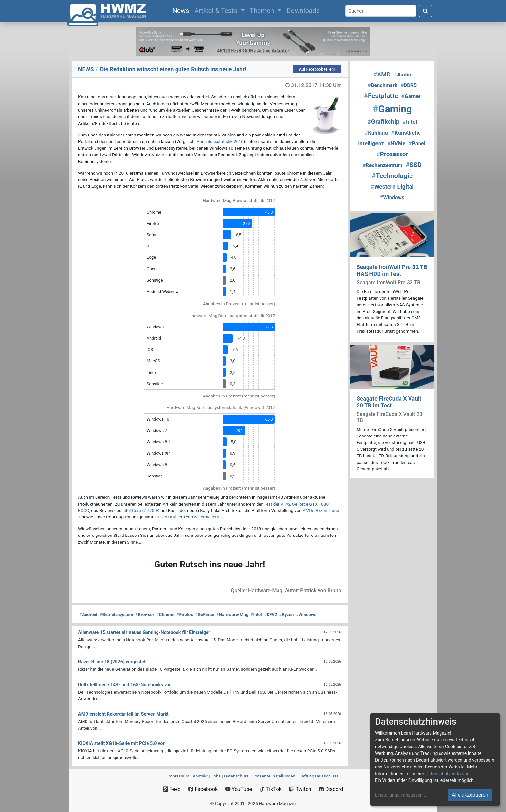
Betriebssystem (116, 614)
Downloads (303, 11)
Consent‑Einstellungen (273, 776)
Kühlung (376, 133)
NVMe (396, 143)
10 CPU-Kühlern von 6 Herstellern (187, 517)
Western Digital (392, 187)
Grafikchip (384, 121)
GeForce (205, 614)
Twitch (300, 789)
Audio (402, 75)
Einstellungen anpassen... (401, 795)
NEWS (86, 69)
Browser (145, 614)
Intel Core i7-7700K (141, 510)
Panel (417, 143)
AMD (382, 74)
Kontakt (200, 776)
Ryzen (286, 614)
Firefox (185, 614)
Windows (306, 614)
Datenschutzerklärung (447, 774)
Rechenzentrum (383, 165)
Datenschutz (236, 776)
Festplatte (381, 96)
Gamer (411, 96)
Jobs (216, 776)
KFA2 (270, 614)
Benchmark (383, 85)
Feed (172, 789)
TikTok (271, 789)
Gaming (392, 109)
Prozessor (392, 154)
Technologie (392, 176)
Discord (331, 789)
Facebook (203, 789)
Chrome (165, 614)
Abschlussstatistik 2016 (220, 141)
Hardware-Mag (232, 614)
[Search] (381, 11)
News (182, 10)
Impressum (178, 776)
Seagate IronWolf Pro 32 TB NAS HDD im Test (392, 271)
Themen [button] (263, 11)
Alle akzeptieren (470, 795)
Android (88, 614)
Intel (256, 614)
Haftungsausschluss (319, 776)
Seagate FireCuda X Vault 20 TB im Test (389, 402)
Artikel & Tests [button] (217, 11)
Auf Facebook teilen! (317, 69)
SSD (414, 165)
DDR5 (409, 85)
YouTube (239, 789)
